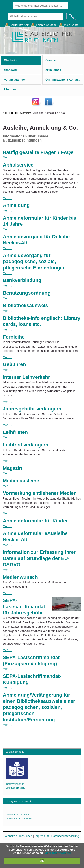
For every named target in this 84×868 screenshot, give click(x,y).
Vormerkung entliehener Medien (40, 493)
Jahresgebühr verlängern (32, 409)
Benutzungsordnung (27, 293)
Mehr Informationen (58, 853)
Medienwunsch (20, 577)
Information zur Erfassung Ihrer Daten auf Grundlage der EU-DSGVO (39, 558)
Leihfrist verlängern (26, 445)
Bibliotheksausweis (26, 305)
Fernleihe (14, 337)
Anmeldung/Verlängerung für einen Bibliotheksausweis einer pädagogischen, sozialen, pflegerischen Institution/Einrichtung (39, 707)
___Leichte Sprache (44, 25)
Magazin (13, 468)
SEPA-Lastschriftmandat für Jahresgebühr (24, 606)
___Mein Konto (69, 25)
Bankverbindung (22, 280)
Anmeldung (16, 205)
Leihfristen (15, 432)
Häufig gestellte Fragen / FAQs (38, 152)
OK (42, 861)
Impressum (42, 836)
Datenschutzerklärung (65, 836)
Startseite (26, 113)
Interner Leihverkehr (26, 377)
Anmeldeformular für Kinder (35, 521)
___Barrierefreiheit (17, 25)
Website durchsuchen (8, 13)
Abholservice (18, 165)
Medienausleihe (21, 481)
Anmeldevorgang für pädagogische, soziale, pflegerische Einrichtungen (34, 262)
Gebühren (14, 364)
